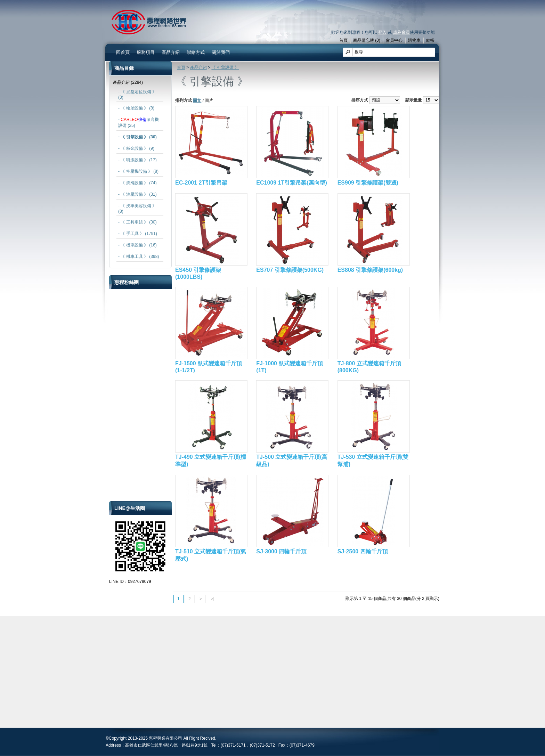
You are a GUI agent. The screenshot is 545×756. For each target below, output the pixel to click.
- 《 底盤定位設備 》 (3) (137, 95)
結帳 (430, 40)
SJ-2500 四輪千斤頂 (363, 551)
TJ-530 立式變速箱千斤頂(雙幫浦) (373, 461)
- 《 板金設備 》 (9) (136, 148)
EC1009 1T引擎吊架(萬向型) (292, 183)
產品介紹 (171, 52)
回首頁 (123, 52)
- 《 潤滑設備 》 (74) (137, 183)
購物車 (414, 40)
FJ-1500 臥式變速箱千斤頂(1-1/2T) (209, 367)
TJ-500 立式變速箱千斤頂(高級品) (292, 461)
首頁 (343, 40)
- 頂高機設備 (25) (139, 123)
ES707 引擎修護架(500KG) (290, 270)
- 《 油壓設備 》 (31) (137, 194)
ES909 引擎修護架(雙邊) (368, 183)
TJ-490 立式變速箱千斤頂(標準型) (211, 461)
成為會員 (401, 32)
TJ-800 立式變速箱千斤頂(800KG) (369, 367)
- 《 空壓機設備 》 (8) (138, 171)
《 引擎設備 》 (225, 67)
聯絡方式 (196, 52)
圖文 (197, 100)
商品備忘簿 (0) (367, 40)
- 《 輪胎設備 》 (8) (136, 108)
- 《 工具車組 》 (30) (137, 222)
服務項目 (146, 52)
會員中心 (394, 40)
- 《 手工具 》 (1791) (138, 234)
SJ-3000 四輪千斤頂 (281, 551)
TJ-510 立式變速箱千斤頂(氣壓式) (211, 555)
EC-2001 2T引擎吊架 (201, 183)
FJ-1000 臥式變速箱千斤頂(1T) (290, 367)
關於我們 (221, 52)
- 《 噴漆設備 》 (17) (137, 160)
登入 (382, 32)
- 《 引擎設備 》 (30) (137, 137)
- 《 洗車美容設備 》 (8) (137, 209)
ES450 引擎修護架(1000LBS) (198, 273)
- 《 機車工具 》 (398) (139, 257)
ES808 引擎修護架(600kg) (370, 270)
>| (212, 599)
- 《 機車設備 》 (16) (137, 245)
